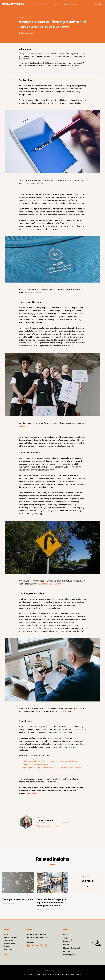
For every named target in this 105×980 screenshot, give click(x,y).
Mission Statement (72, 948)
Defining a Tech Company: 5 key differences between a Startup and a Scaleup (51, 902)
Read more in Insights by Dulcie (47, 826)
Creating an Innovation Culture (35, 764)
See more (87, 882)
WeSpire (23, 426)
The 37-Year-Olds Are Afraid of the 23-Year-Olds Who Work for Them (51, 768)
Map (6, 954)
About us (40, 4)
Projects (31, 4)
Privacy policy (69, 955)
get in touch (31, 793)
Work (66, 934)
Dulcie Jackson (45, 821)
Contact (98, 4)
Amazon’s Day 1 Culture (50, 584)
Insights (66, 4)
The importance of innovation (17, 899)
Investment (57, 4)
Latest (66, 945)
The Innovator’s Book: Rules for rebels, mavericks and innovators (49, 761)
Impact (48, 4)
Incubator (67, 951)
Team (66, 938)
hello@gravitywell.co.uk (38, 937)
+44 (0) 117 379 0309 (37, 934)
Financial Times (63, 711)
